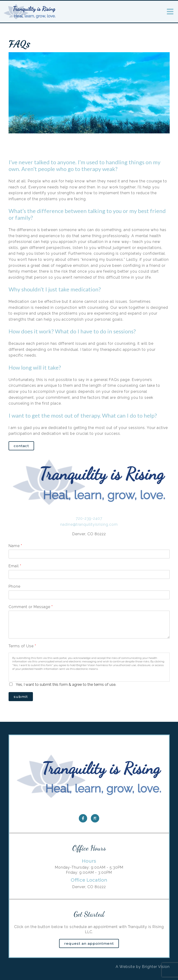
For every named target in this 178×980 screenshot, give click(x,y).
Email (15, 566)
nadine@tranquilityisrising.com (89, 524)
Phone (14, 586)
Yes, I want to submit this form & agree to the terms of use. (66, 685)
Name (15, 546)
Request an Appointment (89, 943)
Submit (21, 697)
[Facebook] (83, 818)
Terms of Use (22, 646)
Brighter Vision (156, 967)
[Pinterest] (95, 818)
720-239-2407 (89, 518)
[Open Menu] (170, 12)
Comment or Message (31, 607)
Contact (21, 446)
